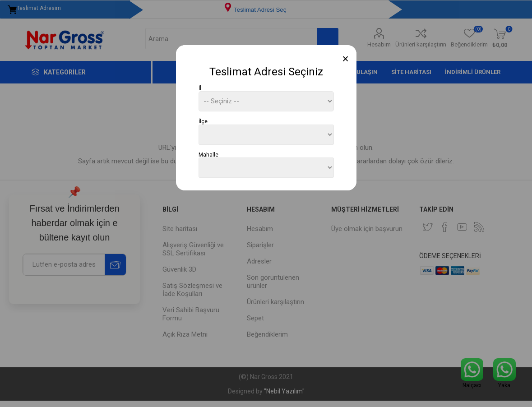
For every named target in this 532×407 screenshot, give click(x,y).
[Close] (345, 59)
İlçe (203, 121)
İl (200, 88)
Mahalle (208, 154)
